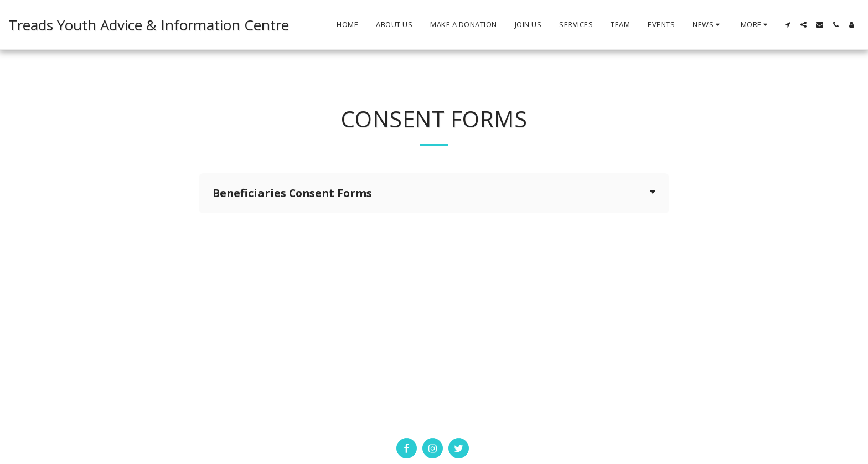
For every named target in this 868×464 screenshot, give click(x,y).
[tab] (434, 193)
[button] (708, 25)
